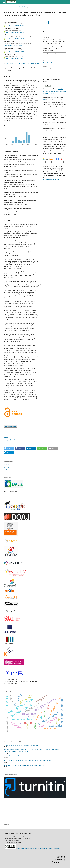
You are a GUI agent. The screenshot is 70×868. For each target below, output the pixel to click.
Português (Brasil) (9, 440)
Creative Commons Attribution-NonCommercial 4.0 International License (54, 91)
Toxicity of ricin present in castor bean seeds (17, 756)
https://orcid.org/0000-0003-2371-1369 (15, 26)
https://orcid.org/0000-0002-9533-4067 (13, 45)
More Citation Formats (50, 54)
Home (5, 7)
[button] (9, 448)
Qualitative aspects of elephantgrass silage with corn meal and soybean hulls (27, 761)
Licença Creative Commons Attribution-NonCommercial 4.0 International (38, 848)
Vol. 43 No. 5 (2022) (21, 7)
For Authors (7, 467)
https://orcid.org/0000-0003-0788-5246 (15, 32)
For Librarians (7, 470)
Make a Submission (11, 426)
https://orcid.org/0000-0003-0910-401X (15, 58)
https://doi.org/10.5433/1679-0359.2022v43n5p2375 (23, 63)
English (6, 437)
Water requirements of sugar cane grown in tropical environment (24, 765)
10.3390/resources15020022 (52, 179)
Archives (12, 7)
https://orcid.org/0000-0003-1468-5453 (15, 52)
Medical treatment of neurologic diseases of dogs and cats (22, 745)
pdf (46, 23)
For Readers (7, 464)
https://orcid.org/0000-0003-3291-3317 (15, 39)
